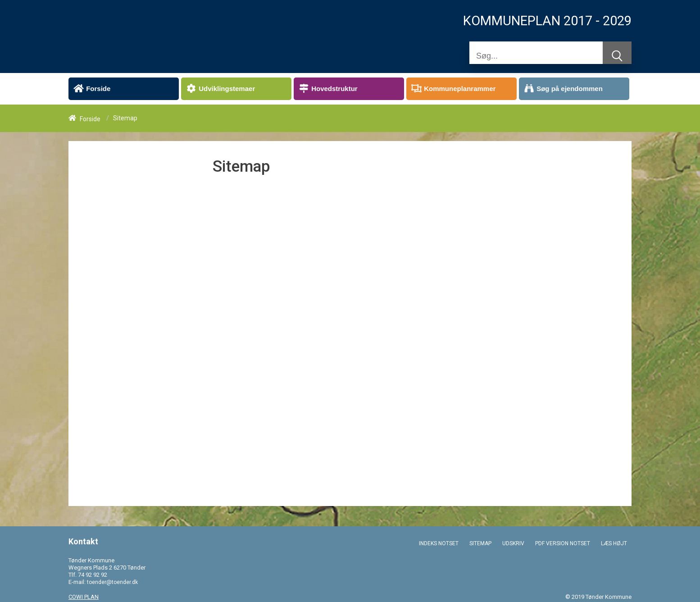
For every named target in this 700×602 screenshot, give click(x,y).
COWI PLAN (84, 597)
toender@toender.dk (112, 582)
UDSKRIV (513, 543)
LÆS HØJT (614, 543)
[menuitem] (124, 89)
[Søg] (536, 56)
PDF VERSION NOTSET (563, 543)
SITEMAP (480, 543)
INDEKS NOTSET (439, 543)
